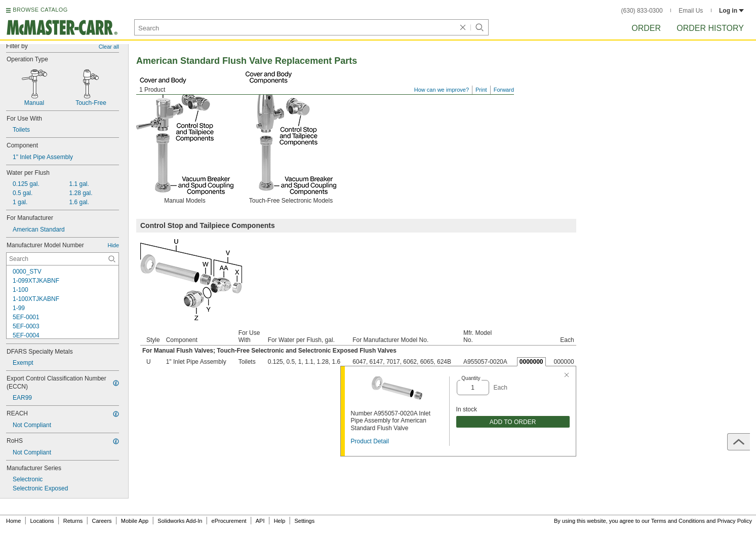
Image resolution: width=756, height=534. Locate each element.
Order (646, 28)
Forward (504, 90)
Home (13, 521)
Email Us (691, 11)
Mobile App (135, 521)
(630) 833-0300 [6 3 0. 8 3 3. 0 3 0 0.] (642, 11)
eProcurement (229, 521)
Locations (42, 521)
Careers (102, 521)
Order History (710, 28)
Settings (304, 521)
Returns (73, 521)
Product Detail (370, 441)
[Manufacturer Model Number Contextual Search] (63, 259)
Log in (731, 11)
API (260, 521)
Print (481, 90)
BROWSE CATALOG (40, 10)
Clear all (109, 47)
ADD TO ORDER (513, 422)
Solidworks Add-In (180, 521)
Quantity (471, 378)
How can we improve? (442, 90)
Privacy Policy (735, 521)
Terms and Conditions (678, 521)
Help (280, 521)
